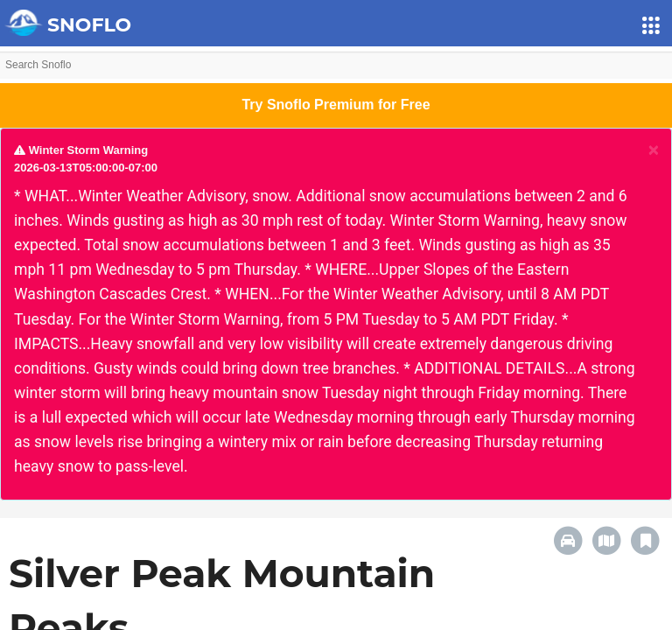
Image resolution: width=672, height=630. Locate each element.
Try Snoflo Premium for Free (336, 105)
